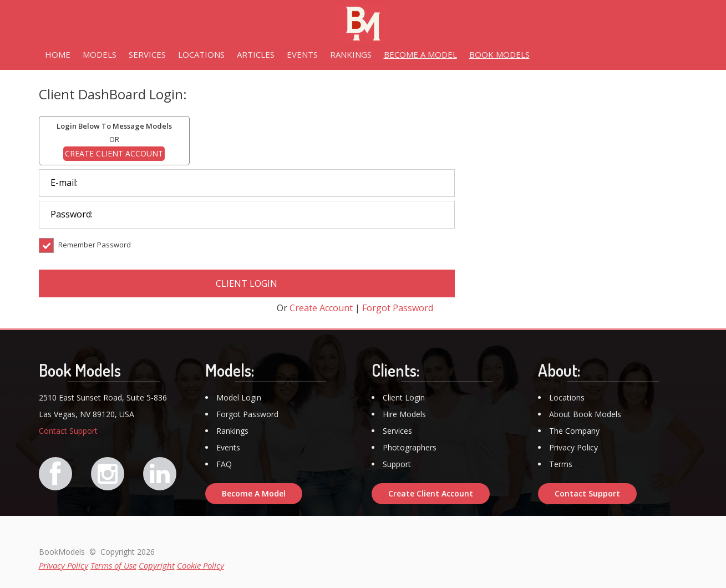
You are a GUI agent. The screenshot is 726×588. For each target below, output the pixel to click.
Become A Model (254, 493)
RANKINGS (351, 54)
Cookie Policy (200, 565)
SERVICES (147, 54)
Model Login (239, 397)
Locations (567, 397)
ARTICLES (256, 54)
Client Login (404, 397)
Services (397, 431)
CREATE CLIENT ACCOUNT (114, 153)
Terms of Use (113, 565)
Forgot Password (398, 308)
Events (228, 447)
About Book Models (585, 414)
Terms (561, 464)
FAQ (224, 464)
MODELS (100, 54)
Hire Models (404, 414)
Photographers (410, 447)
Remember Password (85, 253)
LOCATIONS (201, 54)
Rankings (232, 431)
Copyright (157, 565)
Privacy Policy (573, 447)
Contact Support (68, 431)
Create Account (321, 308)
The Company (574, 431)
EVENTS (302, 54)
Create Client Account (431, 493)
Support (397, 464)
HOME (58, 54)
